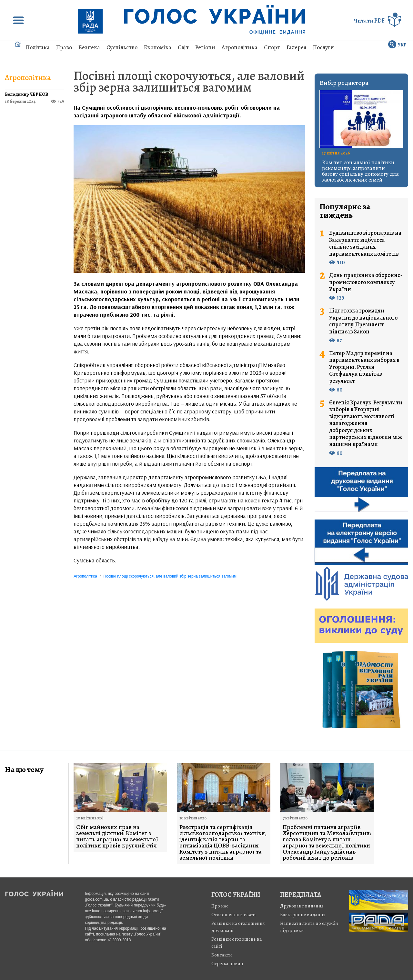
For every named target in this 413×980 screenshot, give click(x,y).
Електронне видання (303, 915)
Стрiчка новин (227, 964)
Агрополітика (240, 47)
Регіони (205, 47)
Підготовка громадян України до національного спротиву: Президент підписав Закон (363, 321)
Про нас (220, 906)
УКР (402, 45)
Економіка (158, 47)
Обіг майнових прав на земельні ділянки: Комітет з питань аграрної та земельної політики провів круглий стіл (117, 836)
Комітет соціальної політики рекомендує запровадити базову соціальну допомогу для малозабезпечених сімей (360, 171)
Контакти (222, 955)
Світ (183, 47)
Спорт (272, 47)
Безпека (89, 47)
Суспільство (122, 47)
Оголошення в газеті (234, 915)
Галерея (297, 47)
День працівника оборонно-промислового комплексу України (366, 282)
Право (64, 47)
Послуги (323, 47)
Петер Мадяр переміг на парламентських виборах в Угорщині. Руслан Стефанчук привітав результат (364, 367)
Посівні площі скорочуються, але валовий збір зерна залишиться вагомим (189, 81)
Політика (38, 47)
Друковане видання (302, 906)
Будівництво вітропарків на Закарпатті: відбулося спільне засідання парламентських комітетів (365, 243)
